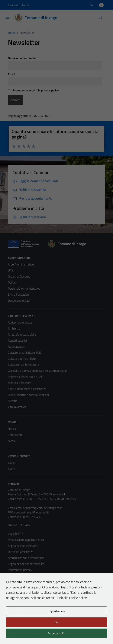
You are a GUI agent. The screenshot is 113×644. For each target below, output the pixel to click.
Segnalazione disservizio (23, 546)
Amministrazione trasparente (26, 558)
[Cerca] (101, 18)
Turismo (13, 401)
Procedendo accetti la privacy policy (33, 90)
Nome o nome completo (23, 58)
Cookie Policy (16, 576)
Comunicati (15, 435)
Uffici (11, 270)
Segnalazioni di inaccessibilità (26, 564)
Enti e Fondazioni (19, 294)
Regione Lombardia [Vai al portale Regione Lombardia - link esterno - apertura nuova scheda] (18, 5)
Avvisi (12, 441)
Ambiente (14, 328)
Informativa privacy (20, 570)
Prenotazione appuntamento (26, 540)
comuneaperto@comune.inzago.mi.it (39, 508)
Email (11, 74)
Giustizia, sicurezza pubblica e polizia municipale (37, 371)
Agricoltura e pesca (20, 322)
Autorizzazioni (17, 346)
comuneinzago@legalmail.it (32, 512)
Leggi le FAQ (16, 534)
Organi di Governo (19, 276)
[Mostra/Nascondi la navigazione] (8, 17)
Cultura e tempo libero (22, 359)
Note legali (15, 582)
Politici (12, 282)
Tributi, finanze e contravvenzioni (28, 395)
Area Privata (16, 610)
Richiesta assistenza (21, 552)
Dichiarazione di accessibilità (25, 588)
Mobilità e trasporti (20, 383)
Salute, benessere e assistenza (27, 389)
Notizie (12, 429)
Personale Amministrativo (24, 288)
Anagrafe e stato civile (22, 334)
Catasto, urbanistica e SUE (24, 353)
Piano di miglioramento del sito (27, 594)
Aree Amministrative (21, 264)
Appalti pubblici (17, 340)
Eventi (12, 469)
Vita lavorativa (17, 407)
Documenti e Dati (19, 301)
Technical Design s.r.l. (34, 633)
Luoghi (12, 463)
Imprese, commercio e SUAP (25, 377)
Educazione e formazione (23, 365)
